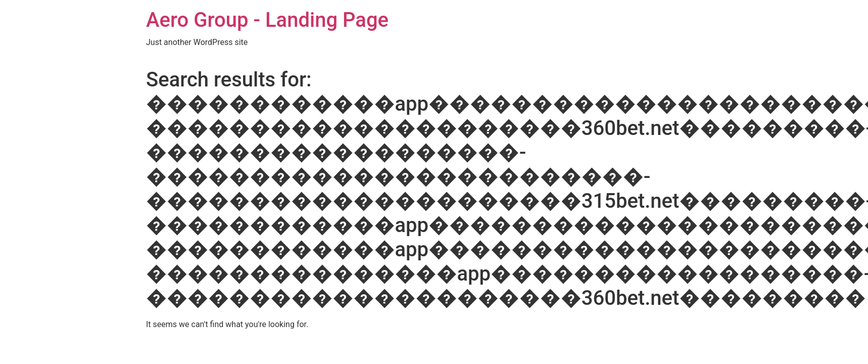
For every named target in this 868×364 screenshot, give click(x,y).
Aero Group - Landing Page (267, 20)
